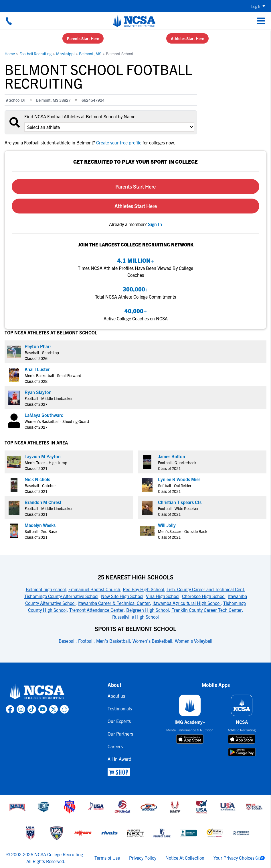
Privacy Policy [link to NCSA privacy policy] (143, 858)
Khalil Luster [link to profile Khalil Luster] (37, 369)
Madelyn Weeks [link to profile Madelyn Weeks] (40, 525)
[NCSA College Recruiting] (134, 21)
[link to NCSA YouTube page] (43, 709)
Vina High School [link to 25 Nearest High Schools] (163, 596)
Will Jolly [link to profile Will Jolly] (167, 525)
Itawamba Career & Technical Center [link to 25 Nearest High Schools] (114, 603)
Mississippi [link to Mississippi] (65, 54)
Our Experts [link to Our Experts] (119, 721)
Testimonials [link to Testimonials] (120, 708)
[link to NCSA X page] (54, 709)
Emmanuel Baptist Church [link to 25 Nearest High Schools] (94, 589)
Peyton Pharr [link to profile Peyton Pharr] (38, 346)
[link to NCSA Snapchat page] (64, 709)
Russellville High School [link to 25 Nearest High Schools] (135, 617)
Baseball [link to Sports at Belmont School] (67, 641)
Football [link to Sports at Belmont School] (86, 641)
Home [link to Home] (10, 54)
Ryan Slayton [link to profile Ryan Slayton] (38, 392)
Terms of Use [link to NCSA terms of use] (107, 858)
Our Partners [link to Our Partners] (120, 734)
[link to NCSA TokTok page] (32, 709)
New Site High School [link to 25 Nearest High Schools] (122, 596)
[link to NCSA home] (37, 692)
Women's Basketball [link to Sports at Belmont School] (152, 641)
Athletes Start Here (187, 38)
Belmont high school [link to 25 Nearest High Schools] (46, 589)
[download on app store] (190, 739)
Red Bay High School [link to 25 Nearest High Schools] (143, 589)
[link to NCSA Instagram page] (21, 709)
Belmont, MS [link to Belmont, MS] (90, 54)
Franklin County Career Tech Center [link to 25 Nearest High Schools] (207, 610)
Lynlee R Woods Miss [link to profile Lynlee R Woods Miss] (179, 479)
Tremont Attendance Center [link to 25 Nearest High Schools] (96, 610)
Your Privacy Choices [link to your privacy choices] (234, 858)
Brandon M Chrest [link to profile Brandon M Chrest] (43, 502)
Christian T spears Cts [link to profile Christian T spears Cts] (180, 502)
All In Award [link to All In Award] (119, 759)
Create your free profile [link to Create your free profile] (119, 142)
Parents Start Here (83, 38)
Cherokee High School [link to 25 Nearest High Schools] (204, 596)
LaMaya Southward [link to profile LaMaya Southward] (44, 415)
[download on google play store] (242, 752)
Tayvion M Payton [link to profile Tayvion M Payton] (43, 456)
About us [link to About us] (116, 696)
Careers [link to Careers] (115, 746)
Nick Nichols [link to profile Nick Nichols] (37, 479)
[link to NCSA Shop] (120, 772)
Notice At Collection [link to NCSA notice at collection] (185, 858)
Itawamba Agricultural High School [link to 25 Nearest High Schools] (187, 603)
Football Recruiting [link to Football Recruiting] (35, 54)
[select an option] (109, 127)
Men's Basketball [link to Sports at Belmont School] (113, 641)
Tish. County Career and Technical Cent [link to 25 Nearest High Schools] (205, 589)
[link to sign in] (155, 224)
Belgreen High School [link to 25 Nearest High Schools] (148, 610)
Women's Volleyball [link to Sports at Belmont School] (194, 641)
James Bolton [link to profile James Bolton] (172, 456)
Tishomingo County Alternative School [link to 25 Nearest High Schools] (61, 596)
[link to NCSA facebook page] (10, 709)
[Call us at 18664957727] (9, 21)
